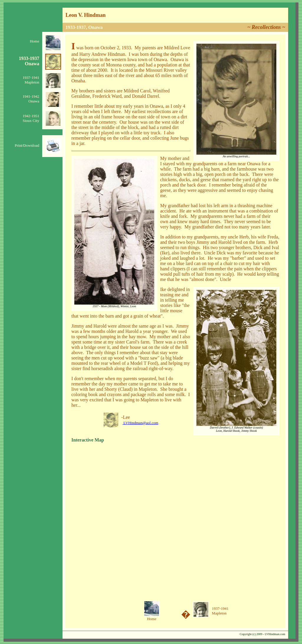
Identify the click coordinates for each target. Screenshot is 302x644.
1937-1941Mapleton (31, 80)
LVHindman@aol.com (140, 423)
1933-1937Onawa (29, 61)
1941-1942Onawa (31, 99)
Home (35, 41)
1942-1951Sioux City (31, 118)
